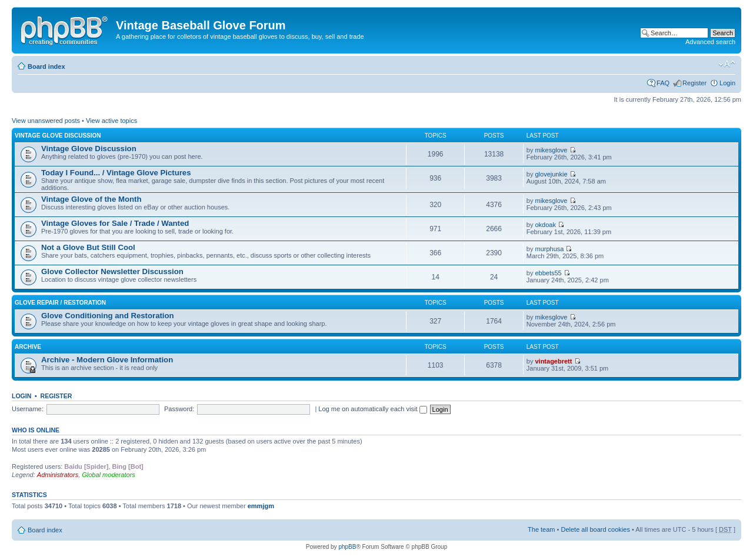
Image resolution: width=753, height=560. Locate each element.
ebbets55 (548, 273)
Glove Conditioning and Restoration (108, 316)
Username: (28, 409)
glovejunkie (551, 174)
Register (694, 83)
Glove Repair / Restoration (60, 303)
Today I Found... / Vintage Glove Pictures (116, 173)
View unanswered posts (46, 121)
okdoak (545, 225)
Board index (46, 66)
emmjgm (261, 506)
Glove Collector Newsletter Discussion (112, 271)
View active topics (111, 121)
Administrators (58, 475)
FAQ (663, 83)
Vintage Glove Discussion (58, 136)
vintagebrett (553, 361)
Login (727, 83)
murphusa (549, 249)
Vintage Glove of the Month (91, 199)
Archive (28, 347)
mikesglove (551, 150)
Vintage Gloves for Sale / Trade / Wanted (115, 223)
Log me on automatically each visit (372, 409)
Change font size (727, 64)
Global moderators (109, 475)
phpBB (347, 547)
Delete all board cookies (595, 529)
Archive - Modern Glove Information (107, 360)
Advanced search (710, 42)
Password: (179, 409)
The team (541, 529)
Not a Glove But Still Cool (88, 247)
